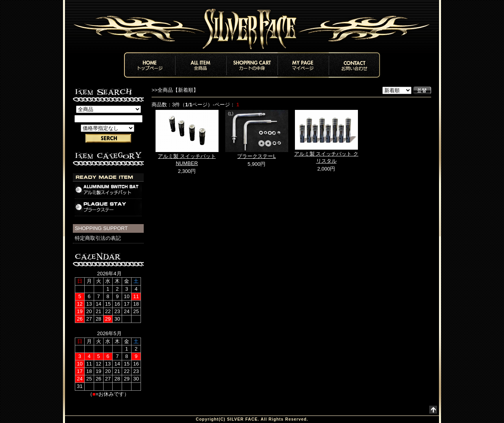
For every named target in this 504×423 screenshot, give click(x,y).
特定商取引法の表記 (98, 238)
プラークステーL (256, 156)
